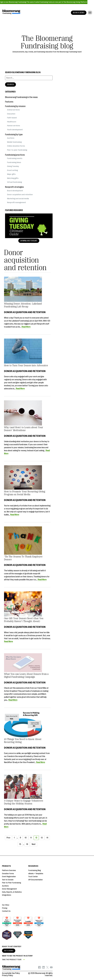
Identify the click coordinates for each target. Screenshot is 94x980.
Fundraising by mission (15, 106)
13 (42, 838)
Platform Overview (9, 870)
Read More (26, 327)
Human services (14, 126)
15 (20, 844)
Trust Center (33, 877)
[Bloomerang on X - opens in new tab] (47, 968)
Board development (15, 191)
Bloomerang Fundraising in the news (21, 97)
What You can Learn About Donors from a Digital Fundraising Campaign (26, 675)
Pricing (5, 908)
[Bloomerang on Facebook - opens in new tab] (40, 968)
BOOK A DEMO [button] (79, 13)
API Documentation (36, 880)
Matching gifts (13, 178)
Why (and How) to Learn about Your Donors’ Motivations (24, 429)
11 (31, 838)
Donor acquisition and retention (25, 312)
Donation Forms (8, 874)
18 (27, 844)
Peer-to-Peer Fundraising (11, 883)
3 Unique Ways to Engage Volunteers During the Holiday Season (24, 802)
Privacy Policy (8, 975)
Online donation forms (16, 146)
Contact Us (6, 911)
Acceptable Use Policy (11, 973)
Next (34, 844)
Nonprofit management (16, 202)
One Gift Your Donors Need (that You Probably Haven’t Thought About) (24, 620)
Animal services (13, 110)
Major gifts (11, 174)
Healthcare (12, 122)
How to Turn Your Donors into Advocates (26, 365)
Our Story (6, 905)
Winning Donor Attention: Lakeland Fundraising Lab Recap (23, 305)
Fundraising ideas (14, 162)
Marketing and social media (18, 199)
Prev (8, 838)
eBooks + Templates (36, 874)
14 (47, 838)
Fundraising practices (15, 155)
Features (9, 102)
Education (11, 114)
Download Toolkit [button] (29, 241)
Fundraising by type (14, 134)
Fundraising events (15, 158)
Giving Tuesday (13, 166)
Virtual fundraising (14, 182)
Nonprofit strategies (14, 187)
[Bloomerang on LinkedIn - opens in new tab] (43, 968)
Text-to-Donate (8, 880)
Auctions (11, 138)
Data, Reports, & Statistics (12, 892)
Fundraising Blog (35, 870)
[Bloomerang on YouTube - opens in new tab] (51, 968)
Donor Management (9, 889)
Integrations (7, 895)
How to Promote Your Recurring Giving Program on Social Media (25, 493)
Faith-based (12, 118)
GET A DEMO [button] (9, 951)
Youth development (15, 130)
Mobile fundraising (14, 142)
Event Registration (9, 877)
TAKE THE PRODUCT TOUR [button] (12, 960)
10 (26, 838)
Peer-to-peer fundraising (17, 150)
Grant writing (12, 170)
